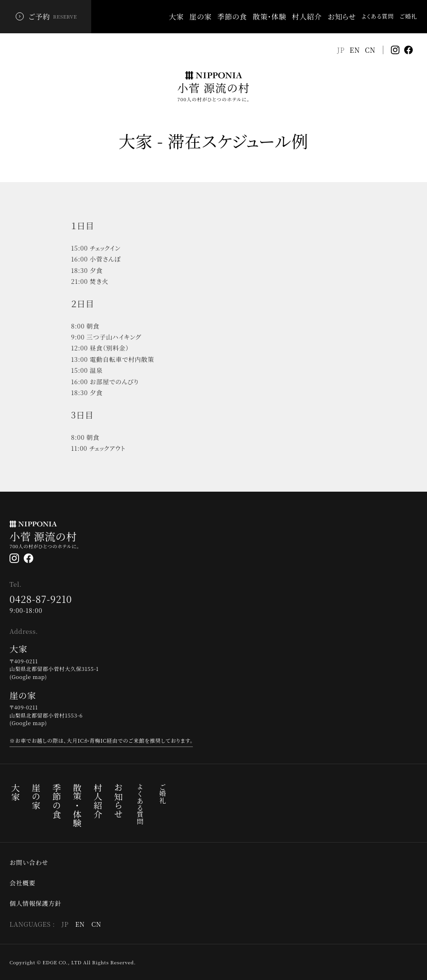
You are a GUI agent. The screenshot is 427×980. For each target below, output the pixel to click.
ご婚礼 (162, 794)
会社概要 (23, 883)
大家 (176, 16)
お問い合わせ (29, 863)
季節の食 (232, 16)
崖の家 (201, 16)
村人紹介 (307, 16)
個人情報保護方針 (35, 903)
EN (355, 50)
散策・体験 (270, 16)
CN (370, 50)
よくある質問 (140, 804)
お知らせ (342, 16)
